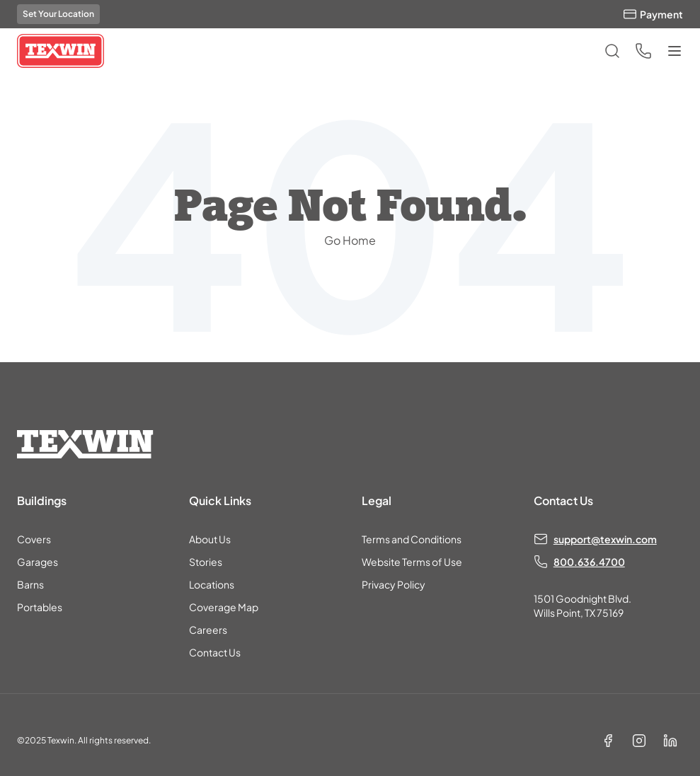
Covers (34, 539)
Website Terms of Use (412, 562)
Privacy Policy (394, 584)
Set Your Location (58, 14)
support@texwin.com (605, 539)
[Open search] (612, 51)
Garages (38, 562)
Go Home (350, 240)
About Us (210, 539)
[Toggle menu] (675, 51)
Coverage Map (224, 607)
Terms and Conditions (412, 539)
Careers (208, 630)
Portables (40, 607)
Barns (30, 584)
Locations (212, 584)
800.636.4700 (589, 562)
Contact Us (215, 652)
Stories (206, 562)
